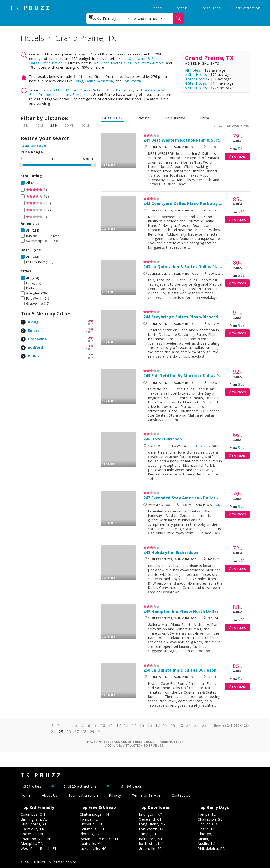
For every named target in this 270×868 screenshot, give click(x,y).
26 (69, 732)
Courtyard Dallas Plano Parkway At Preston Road (202, 203)
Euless (34, 331)
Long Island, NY (152, 824)
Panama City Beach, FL (99, 839)
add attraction (248, 8)
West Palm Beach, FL (39, 848)
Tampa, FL (89, 819)
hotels (182, 8)
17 (157, 725)
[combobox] (109, 18)
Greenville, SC (150, 848)
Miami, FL (206, 839)
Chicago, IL (207, 834)
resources (212, 8)
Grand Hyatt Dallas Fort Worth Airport (132, 63)
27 (77, 732)
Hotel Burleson (167, 439)
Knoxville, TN (32, 834)
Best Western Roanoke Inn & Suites (188, 140)
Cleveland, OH (151, 819)
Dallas (90, 81)
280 (91, 346)
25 (61, 732)
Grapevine (37, 339)
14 (134, 725)
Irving (78, 81)
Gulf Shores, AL (34, 824)
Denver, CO (207, 824)
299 (91, 321)
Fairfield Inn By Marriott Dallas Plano (190, 376)
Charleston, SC (210, 819)
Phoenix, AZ (90, 834)
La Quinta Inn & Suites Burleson (184, 670)
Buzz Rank (112, 118)
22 (196, 725)
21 (189, 725)
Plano (218, 505)
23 (204, 725)
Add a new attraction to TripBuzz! (135, 745)
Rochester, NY (151, 844)
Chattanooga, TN (35, 839)
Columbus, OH (33, 814)
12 (118, 725)
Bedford (36, 348)
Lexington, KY (150, 814)
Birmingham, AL (34, 819)
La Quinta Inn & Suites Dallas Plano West (193, 267)
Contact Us (181, 795)
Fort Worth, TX (151, 829)
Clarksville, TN (33, 829)
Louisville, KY (91, 844)
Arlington (106, 81)
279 (91, 355)
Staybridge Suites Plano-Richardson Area (194, 317)
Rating (144, 118)
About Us (50, 795)
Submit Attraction (83, 795)
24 (53, 732)
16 (150, 725)
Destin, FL (206, 829)
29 (92, 732)
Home (26, 795)
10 (103, 725)
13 (126, 725)
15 (142, 725)
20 (181, 725)
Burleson (198, 446)
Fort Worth (132, 81)
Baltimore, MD (151, 839)
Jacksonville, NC (93, 848)
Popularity (175, 118)
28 (84, 732)
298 (91, 329)
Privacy (115, 795)
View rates (237, 156)
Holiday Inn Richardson (175, 552)
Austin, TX (206, 844)
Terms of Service (146, 795)
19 (173, 725)
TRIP (30, 8)
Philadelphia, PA (211, 848)
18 (165, 725)
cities (158, 8)
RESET (25, 146)
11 (111, 725)
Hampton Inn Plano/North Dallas (185, 611)
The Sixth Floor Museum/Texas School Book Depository (87, 90)
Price (205, 118)
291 (91, 338)
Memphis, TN (32, 844)
